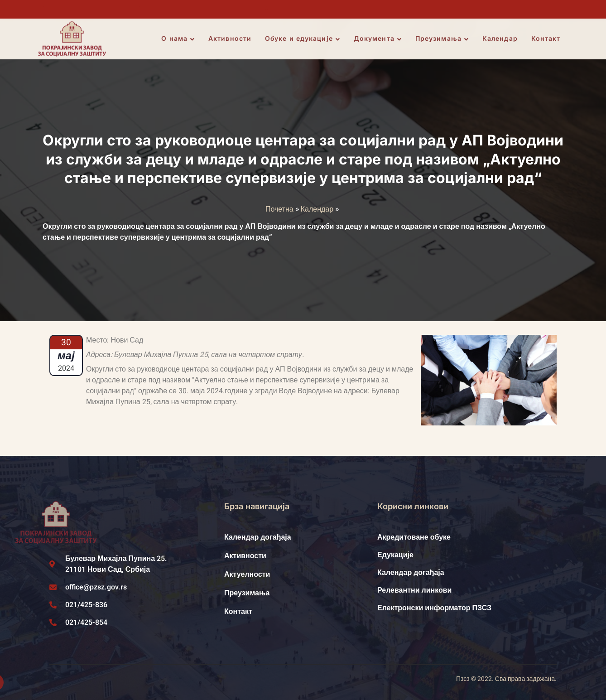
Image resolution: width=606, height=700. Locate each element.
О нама (179, 39)
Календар (500, 39)
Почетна (279, 209)
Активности (231, 39)
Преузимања (442, 39)
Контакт (546, 39)
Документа (378, 39)
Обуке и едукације (303, 39)
